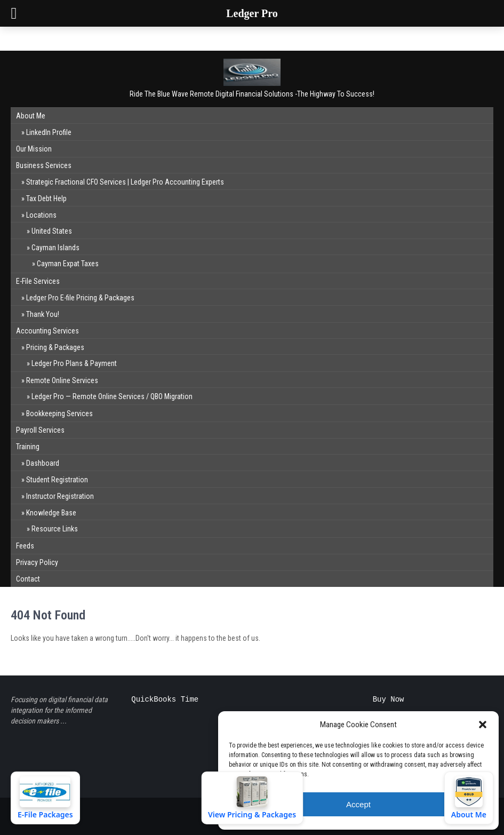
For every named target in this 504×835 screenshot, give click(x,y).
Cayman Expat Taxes (68, 264)
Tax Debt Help (46, 198)
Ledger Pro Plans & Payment (74, 363)
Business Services (44, 165)
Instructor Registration (60, 496)
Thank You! (43, 314)
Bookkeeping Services (59, 413)
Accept (358, 804)
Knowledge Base (51, 513)
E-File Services (38, 281)
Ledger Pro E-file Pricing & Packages (80, 298)
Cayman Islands (55, 248)
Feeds (25, 546)
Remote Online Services (62, 380)
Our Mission (34, 149)
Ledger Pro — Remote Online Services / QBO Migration (112, 396)
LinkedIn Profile (49, 132)
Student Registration (57, 480)
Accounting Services (47, 331)
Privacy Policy (37, 562)
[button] (483, 725)
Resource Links (55, 529)
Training (28, 447)
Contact (28, 579)
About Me (31, 116)
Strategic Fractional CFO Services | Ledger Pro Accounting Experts (125, 182)
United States (52, 231)
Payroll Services (40, 430)
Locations (41, 215)
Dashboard (43, 463)
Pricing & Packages (55, 347)
